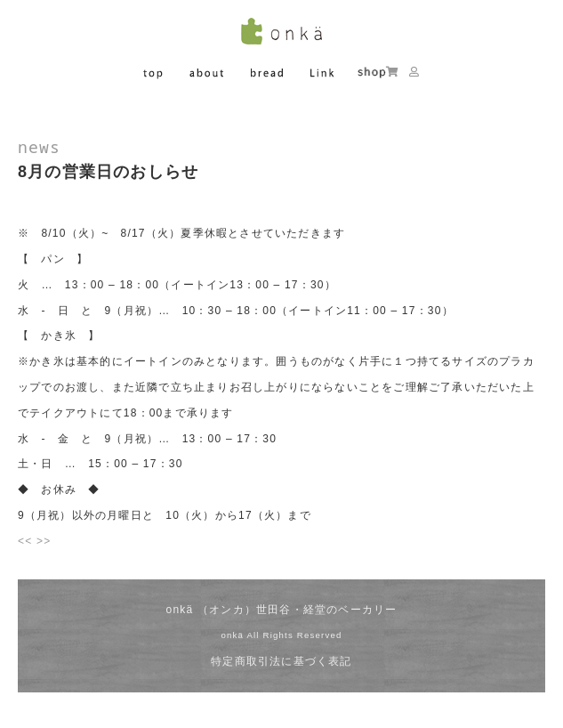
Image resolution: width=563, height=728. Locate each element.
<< (25, 541)
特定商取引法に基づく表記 (281, 661)
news (39, 147)
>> (44, 541)
